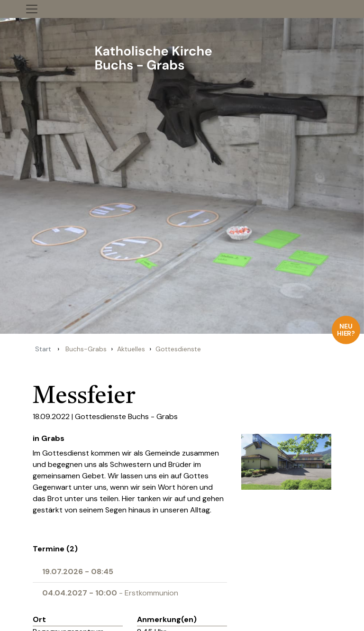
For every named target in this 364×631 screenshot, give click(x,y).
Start (43, 349)
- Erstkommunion (110, 593)
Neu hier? (346, 330)
